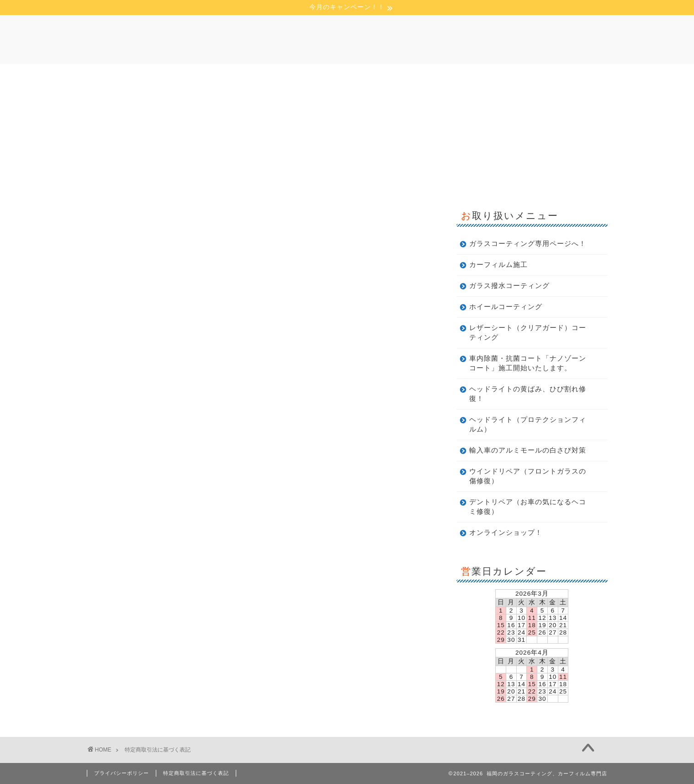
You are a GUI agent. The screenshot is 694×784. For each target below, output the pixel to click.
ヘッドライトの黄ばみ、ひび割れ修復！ (528, 394)
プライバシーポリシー (122, 773)
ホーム (246, 75)
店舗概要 (291, 75)
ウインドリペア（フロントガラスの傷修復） (528, 476)
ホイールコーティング (506, 307)
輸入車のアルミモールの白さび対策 (528, 450)
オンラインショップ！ (506, 532)
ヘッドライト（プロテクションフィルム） (528, 424)
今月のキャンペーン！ (359, 75)
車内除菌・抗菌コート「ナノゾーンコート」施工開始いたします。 (528, 363)
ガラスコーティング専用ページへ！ (528, 243)
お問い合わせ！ (436, 75)
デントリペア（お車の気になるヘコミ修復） (528, 507)
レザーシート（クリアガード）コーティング (528, 332)
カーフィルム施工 (498, 264)
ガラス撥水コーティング (509, 285)
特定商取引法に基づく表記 (196, 773)
